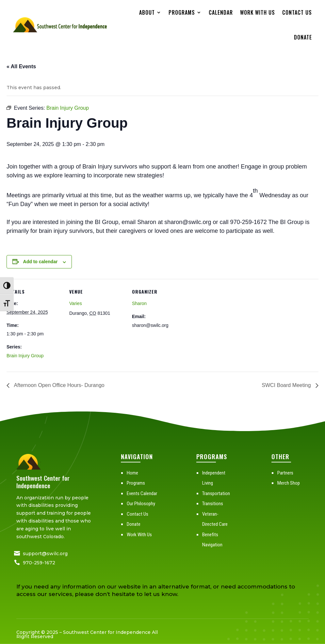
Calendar (221, 12)
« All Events (21, 66)
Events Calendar (142, 493)
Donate (303, 37)
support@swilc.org (45, 554)
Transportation (216, 493)
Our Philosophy (141, 504)
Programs (182, 12)
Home (132, 473)
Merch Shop (289, 483)
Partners (285, 473)
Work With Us (258, 12)
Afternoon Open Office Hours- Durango (59, 385)
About (147, 12)
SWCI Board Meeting (287, 385)
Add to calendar (41, 262)
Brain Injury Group (25, 356)
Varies (76, 303)
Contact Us (297, 12)
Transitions (213, 504)
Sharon (139, 303)
